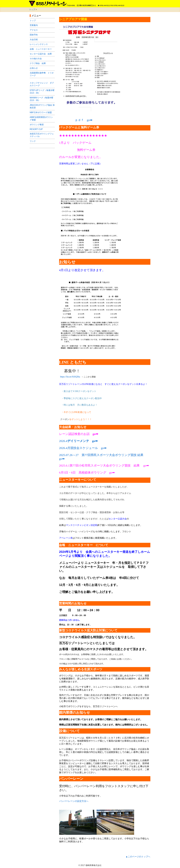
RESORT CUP (36, 129)
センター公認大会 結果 (41, 54)
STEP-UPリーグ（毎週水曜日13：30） (42, 92)
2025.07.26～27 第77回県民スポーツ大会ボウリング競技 (98, 455)
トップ (32, 9)
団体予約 (34, 35)
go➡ (62, 459)
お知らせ (34, 68)
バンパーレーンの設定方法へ (74, 801)
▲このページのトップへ (138, 857)
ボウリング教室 (37, 125)
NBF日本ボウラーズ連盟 (41, 112)
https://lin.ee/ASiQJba (70, 377)
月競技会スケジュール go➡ (87, 448)
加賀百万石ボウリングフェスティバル (42, 135)
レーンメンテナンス (39, 44)
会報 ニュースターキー (41, 49)
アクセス (34, 30)
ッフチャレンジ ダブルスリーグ (42, 84)
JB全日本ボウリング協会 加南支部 (42, 106)
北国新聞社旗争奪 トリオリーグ (42, 74)
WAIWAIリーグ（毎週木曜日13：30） (41, 99)
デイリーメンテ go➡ (82, 441)
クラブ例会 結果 (38, 63)
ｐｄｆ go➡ (84, 120)
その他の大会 (36, 59)
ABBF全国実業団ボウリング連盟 (41, 119)
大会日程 (34, 40)
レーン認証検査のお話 (74, 434)
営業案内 (34, 25)
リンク (33, 141)
